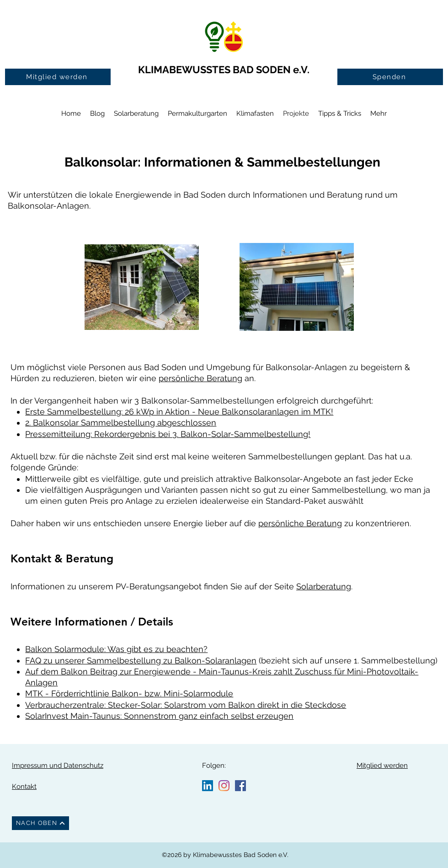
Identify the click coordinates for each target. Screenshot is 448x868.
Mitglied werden (382, 766)
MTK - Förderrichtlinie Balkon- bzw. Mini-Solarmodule (129, 693)
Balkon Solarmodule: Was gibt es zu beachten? (116, 649)
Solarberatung (324, 586)
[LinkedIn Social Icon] (208, 786)
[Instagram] (224, 786)
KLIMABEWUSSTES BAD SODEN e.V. (224, 70)
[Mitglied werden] (58, 77)
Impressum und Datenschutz (58, 766)
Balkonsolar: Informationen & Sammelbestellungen (224, 162)
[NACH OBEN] (40, 823)
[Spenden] (390, 77)
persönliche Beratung (200, 378)
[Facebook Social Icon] (240, 786)
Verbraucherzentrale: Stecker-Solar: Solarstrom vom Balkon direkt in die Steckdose (186, 705)
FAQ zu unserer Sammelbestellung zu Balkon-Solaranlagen (141, 660)
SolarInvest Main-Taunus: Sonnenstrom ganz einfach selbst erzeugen (159, 716)
